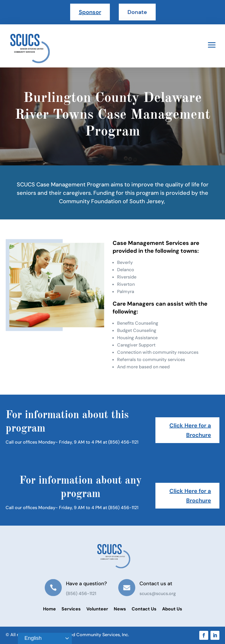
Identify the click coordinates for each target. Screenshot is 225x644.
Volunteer (97, 609)
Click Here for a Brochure (190, 430)
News (120, 609)
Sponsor (90, 12)
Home (49, 609)
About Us (172, 609)
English (30, 638)
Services (71, 609)
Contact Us (144, 609)
